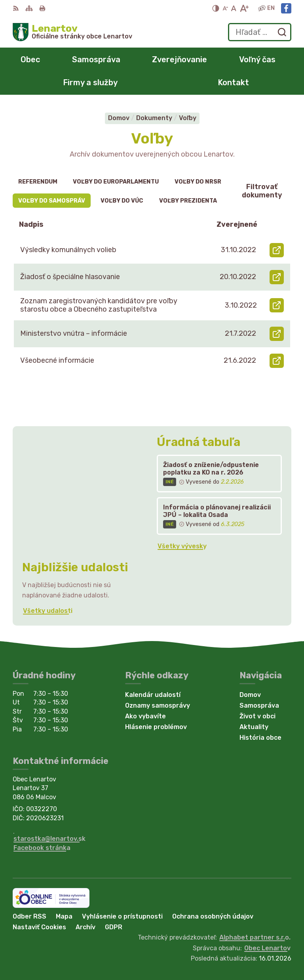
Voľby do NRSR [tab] (198, 182)
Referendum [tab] (38, 182)
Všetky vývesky (182, 546)
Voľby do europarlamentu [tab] (116, 182)
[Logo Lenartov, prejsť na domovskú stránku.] (72, 32)
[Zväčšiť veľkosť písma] (244, 8)
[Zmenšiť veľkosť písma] (225, 8)
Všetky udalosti (48, 611)
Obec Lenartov (267, 948)
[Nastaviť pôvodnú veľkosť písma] (234, 8)
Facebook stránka (42, 848)
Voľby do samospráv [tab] (52, 201)
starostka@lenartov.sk (49, 839)
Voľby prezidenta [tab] (188, 201)
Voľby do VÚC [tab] (122, 201)
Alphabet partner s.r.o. (255, 937)
